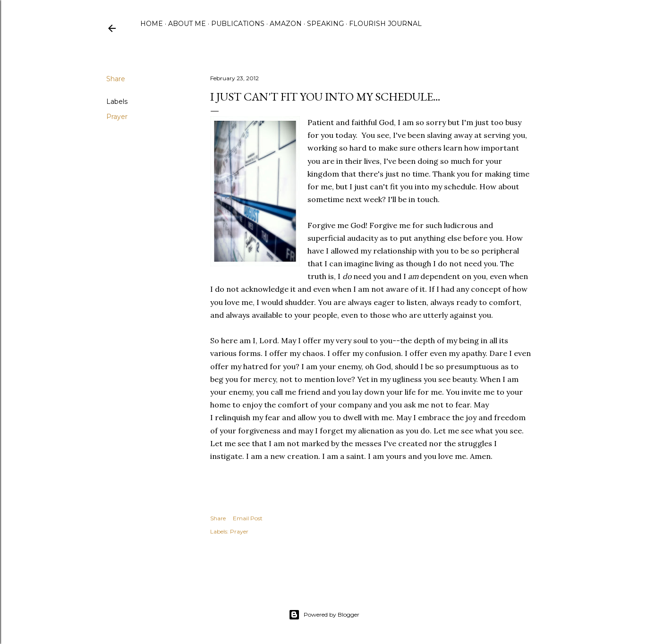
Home (152, 24)
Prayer (117, 117)
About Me (187, 24)
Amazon (286, 24)
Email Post (248, 518)
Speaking (325, 24)
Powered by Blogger (324, 615)
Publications (238, 24)
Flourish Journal (385, 24)
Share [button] (116, 79)
